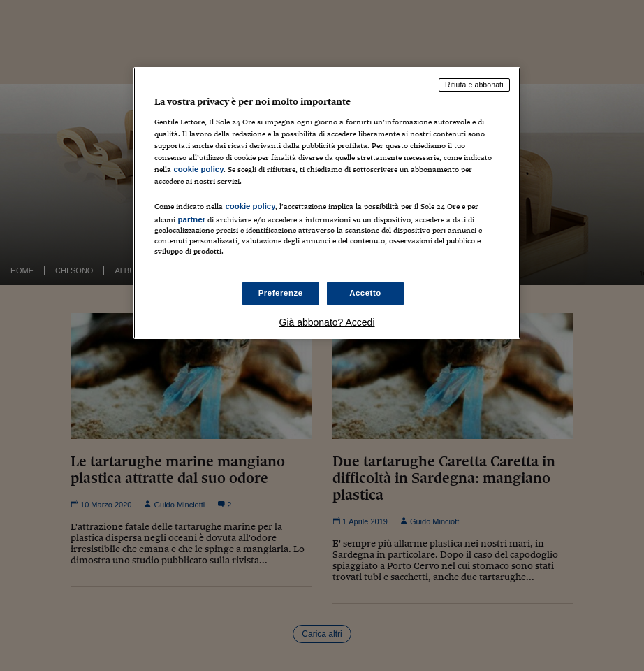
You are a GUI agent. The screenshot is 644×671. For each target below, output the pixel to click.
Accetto (365, 293)
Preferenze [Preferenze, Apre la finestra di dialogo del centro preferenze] (281, 293)
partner (191, 219)
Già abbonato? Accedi (327, 322)
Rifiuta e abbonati (474, 85)
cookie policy (198, 169)
